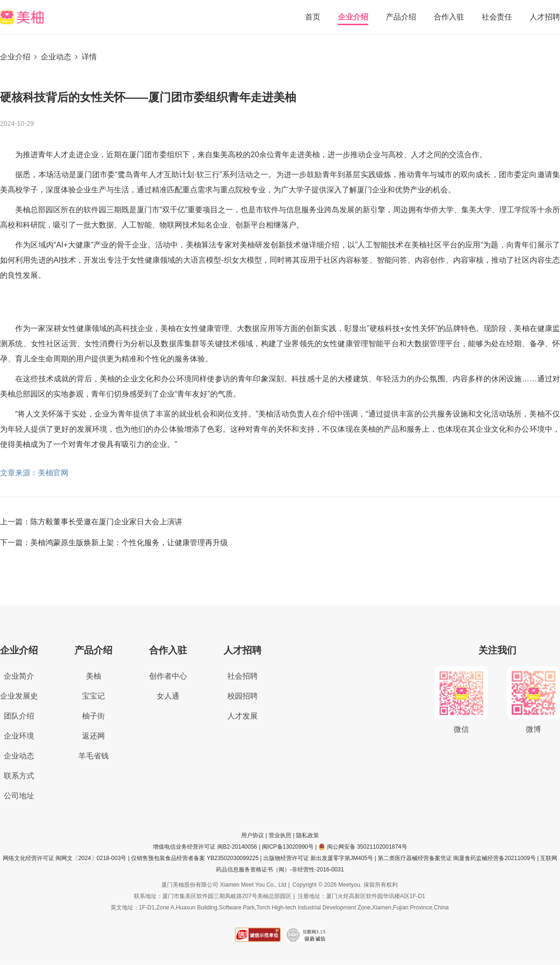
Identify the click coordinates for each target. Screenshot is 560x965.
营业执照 (280, 835)
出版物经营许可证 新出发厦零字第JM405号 (318, 858)
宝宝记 (93, 696)
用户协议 (252, 835)
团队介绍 (19, 716)
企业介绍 (353, 17)
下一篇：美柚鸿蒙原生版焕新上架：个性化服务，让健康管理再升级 (114, 543)
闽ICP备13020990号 (288, 847)
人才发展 (243, 716)
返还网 (93, 736)
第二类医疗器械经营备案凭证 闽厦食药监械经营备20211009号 (457, 858)
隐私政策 (308, 835)
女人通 (168, 696)
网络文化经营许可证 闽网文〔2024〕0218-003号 (65, 858)
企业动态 (56, 57)
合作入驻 (449, 17)
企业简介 (19, 676)
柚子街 (93, 716)
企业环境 (19, 736)
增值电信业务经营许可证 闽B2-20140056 (205, 847)
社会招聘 (243, 676)
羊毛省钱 (93, 756)
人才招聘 (545, 17)
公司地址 (19, 796)
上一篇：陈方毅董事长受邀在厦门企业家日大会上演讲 (91, 522)
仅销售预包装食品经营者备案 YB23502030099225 (195, 858)
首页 (313, 17)
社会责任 (497, 17)
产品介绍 (401, 17)
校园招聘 (243, 696)
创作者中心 (168, 676)
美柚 (93, 676)
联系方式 (19, 776)
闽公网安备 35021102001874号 (363, 847)
